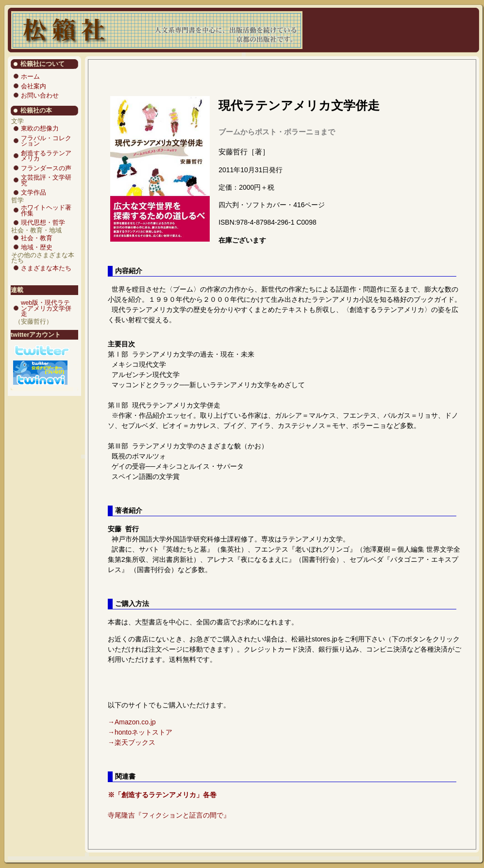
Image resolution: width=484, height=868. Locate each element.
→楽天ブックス (132, 742)
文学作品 (33, 192)
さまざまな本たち (46, 268)
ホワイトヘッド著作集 (46, 210)
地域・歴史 (37, 247)
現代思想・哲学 (43, 222)
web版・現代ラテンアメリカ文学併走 (46, 308)
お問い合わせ (40, 95)
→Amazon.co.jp (132, 722)
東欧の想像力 (40, 128)
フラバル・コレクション (46, 141)
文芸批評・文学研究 (46, 180)
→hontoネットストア (140, 732)
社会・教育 (37, 238)
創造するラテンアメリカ (46, 156)
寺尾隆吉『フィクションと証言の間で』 (169, 815)
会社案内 (33, 86)
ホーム (30, 76)
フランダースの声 (46, 168)
